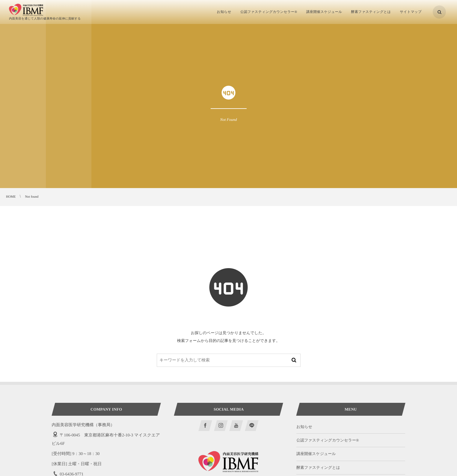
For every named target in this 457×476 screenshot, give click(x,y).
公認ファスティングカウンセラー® (328, 440)
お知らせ (304, 427)
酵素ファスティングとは (318, 467)
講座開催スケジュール (316, 454)
